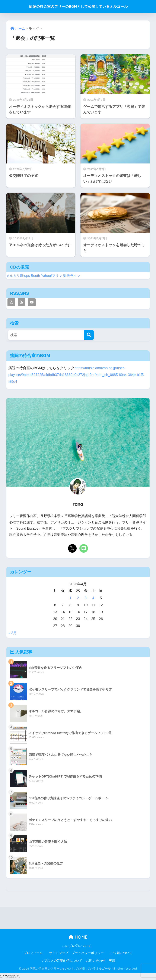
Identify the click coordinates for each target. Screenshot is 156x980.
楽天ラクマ (74, 277)
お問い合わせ (96, 961)
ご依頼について (121, 953)
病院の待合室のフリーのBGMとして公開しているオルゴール (79, 7)
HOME (78, 937)
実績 (112, 961)
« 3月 (13, 633)
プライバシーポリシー (88, 953)
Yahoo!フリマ (53, 277)
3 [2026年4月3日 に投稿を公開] (85, 598)
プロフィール (33, 953)
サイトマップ (59, 953)
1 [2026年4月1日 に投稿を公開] (70, 598)
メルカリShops (19, 277)
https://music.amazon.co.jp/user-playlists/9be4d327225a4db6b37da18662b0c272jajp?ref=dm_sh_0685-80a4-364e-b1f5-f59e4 (74, 376)
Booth (36, 277)
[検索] (89, 336)
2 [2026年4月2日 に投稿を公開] (78, 598)
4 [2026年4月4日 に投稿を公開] (93, 598)
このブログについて (77, 946)
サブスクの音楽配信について (62, 961)
